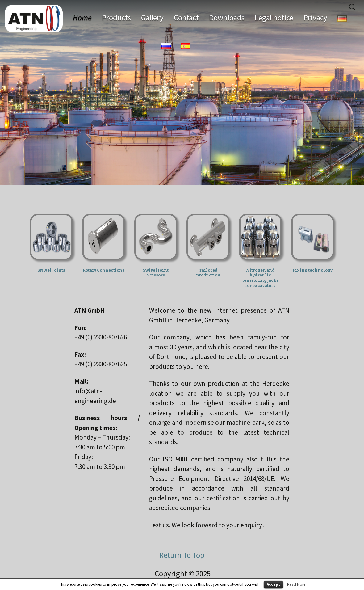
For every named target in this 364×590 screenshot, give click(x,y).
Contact (186, 18)
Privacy (315, 18)
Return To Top (182, 555)
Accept (273, 584)
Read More (296, 584)
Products (116, 18)
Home (82, 18)
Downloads (227, 18)
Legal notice (274, 18)
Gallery (152, 18)
